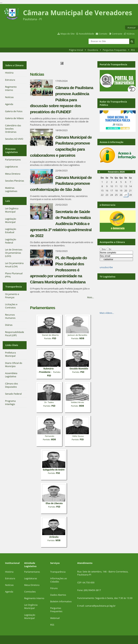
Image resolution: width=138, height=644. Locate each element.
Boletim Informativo (61, 601)
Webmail (55, 618)
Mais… (91, 297)
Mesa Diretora (32, 585)
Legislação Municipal (30, 616)
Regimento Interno (34, 598)
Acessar (132, 28)
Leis (7, 197)
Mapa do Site (68, 34)
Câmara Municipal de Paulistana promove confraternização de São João (61, 184)
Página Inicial (76, 50)
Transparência (13, 281)
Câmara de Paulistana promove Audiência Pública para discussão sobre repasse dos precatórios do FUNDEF (62, 100)
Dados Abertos (58, 595)
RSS (133, 50)
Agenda (9, 592)
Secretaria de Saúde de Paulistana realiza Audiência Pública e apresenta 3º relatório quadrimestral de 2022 (61, 224)
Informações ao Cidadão (59, 580)
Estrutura (10, 578)
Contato (103, 34)
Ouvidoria (93, 50)
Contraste (117, 34)
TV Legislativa (108, 277)
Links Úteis (11, 338)
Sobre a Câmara (14, 64)
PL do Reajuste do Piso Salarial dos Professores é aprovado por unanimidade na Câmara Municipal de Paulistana (58, 270)
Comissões (30, 592)
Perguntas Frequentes (114, 50)
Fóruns (54, 588)
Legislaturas (31, 578)
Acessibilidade (86, 34)
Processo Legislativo (11, 148)
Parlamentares (32, 572)
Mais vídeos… (107, 313)
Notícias (9, 585)
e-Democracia (108, 205)
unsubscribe (106, 267)
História (9, 572)
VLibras (131, 34)
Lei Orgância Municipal (31, 606)
